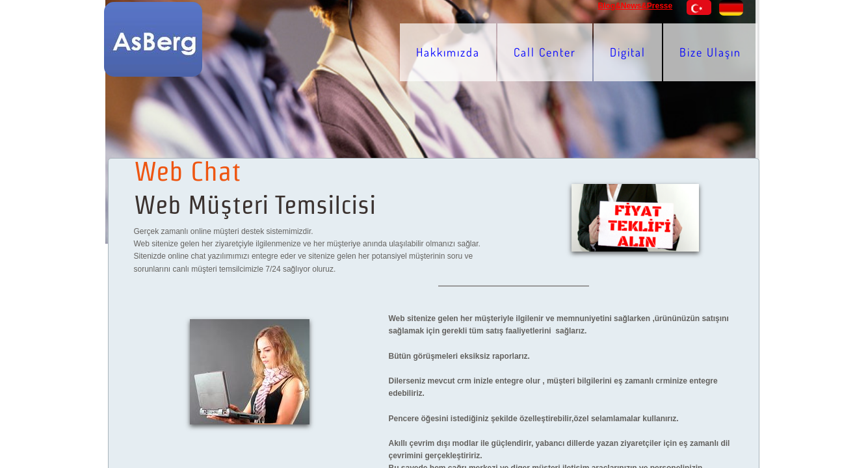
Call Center (545, 52)
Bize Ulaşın (710, 52)
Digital (628, 52)
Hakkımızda (448, 52)
